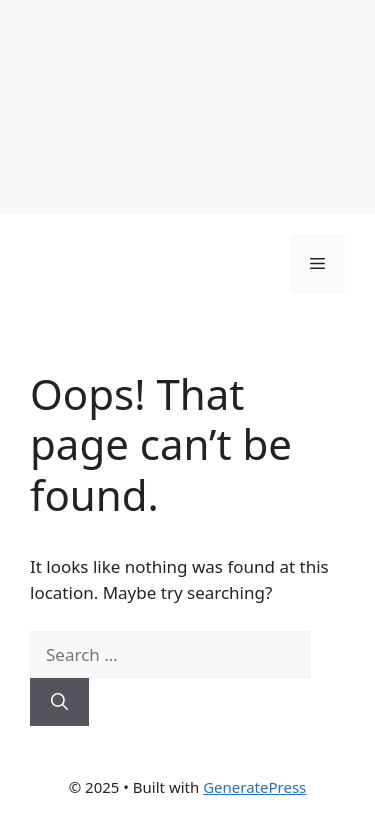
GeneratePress (254, 787)
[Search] (59, 702)
